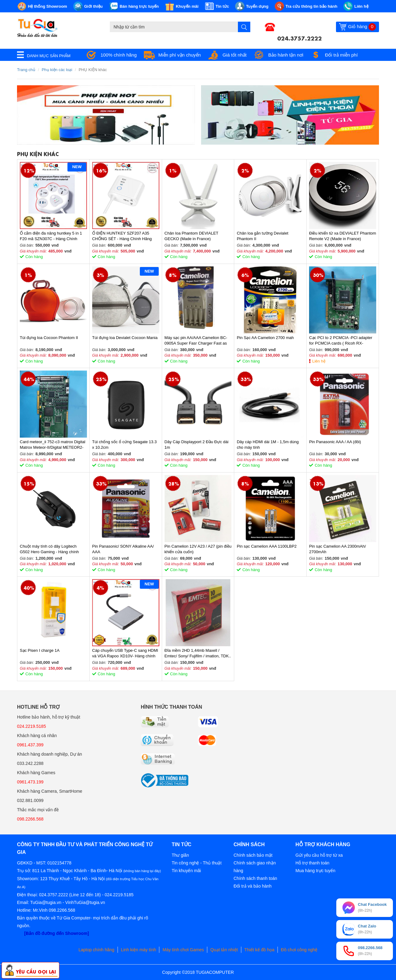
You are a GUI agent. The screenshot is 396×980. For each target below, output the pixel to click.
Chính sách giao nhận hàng (255, 867)
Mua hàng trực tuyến (315, 871)
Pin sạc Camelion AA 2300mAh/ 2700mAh (337, 549)
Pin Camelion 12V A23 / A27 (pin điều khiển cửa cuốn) (198, 549)
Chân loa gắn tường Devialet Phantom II (262, 236)
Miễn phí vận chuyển (180, 55)
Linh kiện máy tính (139, 950)
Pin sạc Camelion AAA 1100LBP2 (267, 546)
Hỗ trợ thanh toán (312, 863)
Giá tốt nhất (235, 55)
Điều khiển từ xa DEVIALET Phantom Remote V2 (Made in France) (342, 236)
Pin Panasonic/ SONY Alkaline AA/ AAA (123, 549)
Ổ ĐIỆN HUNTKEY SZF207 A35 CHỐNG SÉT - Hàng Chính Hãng (122, 236)
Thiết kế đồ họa (259, 950)
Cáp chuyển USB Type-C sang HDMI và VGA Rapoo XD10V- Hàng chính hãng (125, 653)
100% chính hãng (119, 55)
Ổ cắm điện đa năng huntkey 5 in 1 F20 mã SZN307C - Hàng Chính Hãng (51, 236)
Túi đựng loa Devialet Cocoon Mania (125, 338)
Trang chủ (26, 70)
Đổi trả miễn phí (341, 55)
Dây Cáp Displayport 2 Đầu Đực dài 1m (197, 445)
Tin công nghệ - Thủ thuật (197, 863)
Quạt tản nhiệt (224, 950)
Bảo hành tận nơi (286, 55)
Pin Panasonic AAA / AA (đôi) (335, 442)
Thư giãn (180, 855)
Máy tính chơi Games (183, 950)
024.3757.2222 (299, 38)
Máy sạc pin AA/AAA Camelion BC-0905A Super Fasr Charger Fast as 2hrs (196, 341)
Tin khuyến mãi (186, 871)
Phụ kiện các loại (57, 70)
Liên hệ (319, 361)
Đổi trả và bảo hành (253, 886)
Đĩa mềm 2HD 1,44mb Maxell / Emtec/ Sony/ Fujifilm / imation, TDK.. (198, 653)
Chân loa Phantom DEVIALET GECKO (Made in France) (192, 236)
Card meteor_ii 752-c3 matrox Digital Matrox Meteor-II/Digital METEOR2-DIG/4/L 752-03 (53, 445)
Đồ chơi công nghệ (299, 950)
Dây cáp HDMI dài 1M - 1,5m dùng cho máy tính (268, 445)
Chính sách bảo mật (253, 855)
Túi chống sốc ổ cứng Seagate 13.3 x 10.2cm (125, 445)
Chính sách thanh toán (255, 878)
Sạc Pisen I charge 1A (40, 650)
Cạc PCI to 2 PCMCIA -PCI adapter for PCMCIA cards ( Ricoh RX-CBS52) (341, 341)
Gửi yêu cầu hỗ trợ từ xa (319, 855)
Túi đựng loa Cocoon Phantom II (49, 338)
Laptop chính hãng (97, 950)
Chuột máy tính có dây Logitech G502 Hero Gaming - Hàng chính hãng (49, 549)
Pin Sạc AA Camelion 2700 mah (265, 338)
